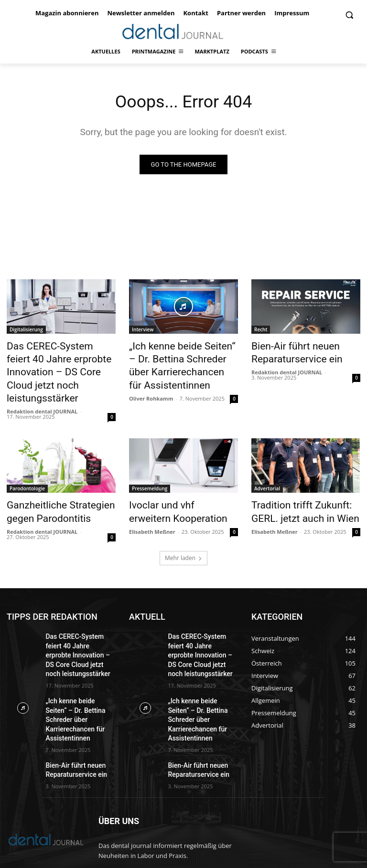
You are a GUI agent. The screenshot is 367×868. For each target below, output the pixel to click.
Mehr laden (183, 532)
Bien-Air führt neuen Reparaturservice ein (288, 352)
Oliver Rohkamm (151, 390)
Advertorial (267, 467)
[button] (349, 15)
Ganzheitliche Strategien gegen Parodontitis (50, 488)
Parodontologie (27, 467)
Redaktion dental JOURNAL (42, 390)
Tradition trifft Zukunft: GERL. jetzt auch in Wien (304, 488)
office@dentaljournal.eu (188, 825)
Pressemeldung (150, 467)
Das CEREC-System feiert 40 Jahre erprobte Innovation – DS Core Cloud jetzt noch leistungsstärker (58, 362)
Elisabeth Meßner (152, 505)
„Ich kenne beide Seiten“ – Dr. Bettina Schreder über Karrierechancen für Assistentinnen (182, 362)
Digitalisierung (26, 331)
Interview (143, 331)
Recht (261, 331)
